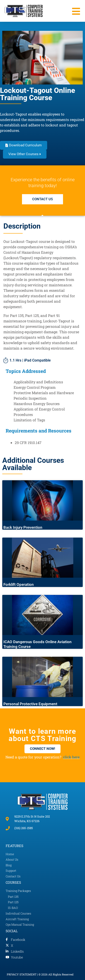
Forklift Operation (19, 584)
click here (71, 757)
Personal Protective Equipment (30, 704)
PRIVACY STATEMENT (22, 974)
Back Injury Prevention (23, 527)
